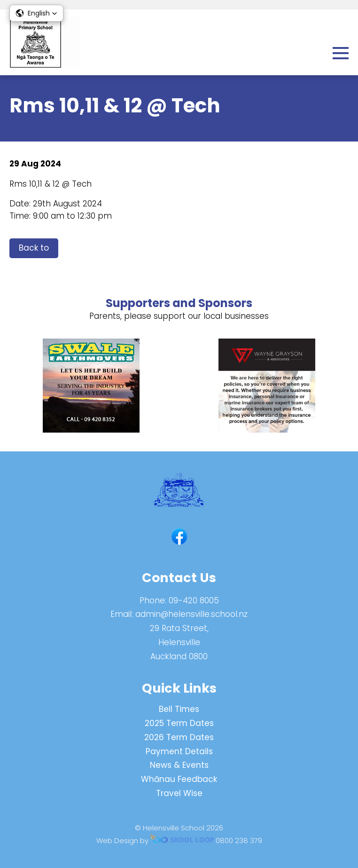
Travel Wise (179, 793)
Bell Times (179, 709)
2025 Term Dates (179, 723)
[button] (36, 13)
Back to (34, 248)
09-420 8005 (194, 600)
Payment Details (179, 751)
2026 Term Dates (179, 737)
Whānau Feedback (179, 779)
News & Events (179, 765)
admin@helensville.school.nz (191, 614)
